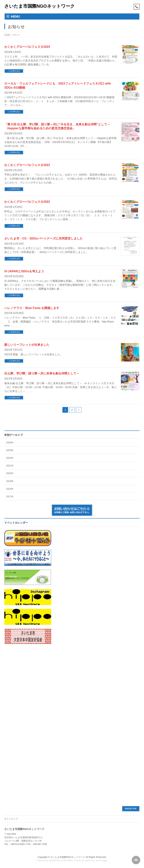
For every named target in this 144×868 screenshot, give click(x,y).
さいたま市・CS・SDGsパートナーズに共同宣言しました (43, 238)
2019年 (10, 481)
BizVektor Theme (72, 861)
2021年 (10, 466)
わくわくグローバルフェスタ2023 (27, 165)
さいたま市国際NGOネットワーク (40, 6)
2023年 (10, 450)
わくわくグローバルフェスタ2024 (27, 47)
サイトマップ (11, 819)
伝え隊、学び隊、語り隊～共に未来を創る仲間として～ (42, 373)
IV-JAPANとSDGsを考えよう (24, 271)
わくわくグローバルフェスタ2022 (27, 202)
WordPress (55, 861)
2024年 (10, 443)
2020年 (10, 473)
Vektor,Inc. (90, 861)
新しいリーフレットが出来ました (27, 345)
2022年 (10, 458)
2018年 (10, 489)
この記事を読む (14, 71)
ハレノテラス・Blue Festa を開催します (32, 308)
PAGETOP (131, 809)
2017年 (10, 497)
